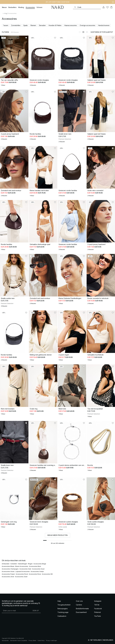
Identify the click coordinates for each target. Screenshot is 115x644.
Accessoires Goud (38, 569)
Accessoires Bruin (35, 566)
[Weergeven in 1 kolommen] (80, 32)
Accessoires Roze (35, 574)
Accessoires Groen (8, 571)
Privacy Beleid (32, 641)
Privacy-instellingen (51, 641)
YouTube (98, 616)
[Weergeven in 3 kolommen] (87, 32)
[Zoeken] (87, 7)
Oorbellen (14, 564)
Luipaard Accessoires (23, 571)
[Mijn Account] (104, 7)
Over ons (79, 601)
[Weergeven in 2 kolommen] (83, 32)
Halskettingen (22, 564)
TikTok (97, 605)
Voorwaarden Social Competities (19, 641)
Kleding (4, 13)
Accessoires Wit (47, 574)
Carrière (79, 605)
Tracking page (63, 612)
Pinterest (97, 612)
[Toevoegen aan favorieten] (26, 38)
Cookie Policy (41, 641)
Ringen (30, 564)
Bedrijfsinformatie (82, 609)
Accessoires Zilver (8, 577)
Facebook (98, 609)
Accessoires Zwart (21, 577)
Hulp (59, 601)
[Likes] (107, 7)
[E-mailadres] (16, 611)
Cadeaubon (62, 616)
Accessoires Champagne (10, 569)
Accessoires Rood (22, 574)
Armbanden (6, 564)
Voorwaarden (5, 641)
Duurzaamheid (81, 612)
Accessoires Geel (25, 569)
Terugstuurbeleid (64, 605)
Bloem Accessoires (22, 566)
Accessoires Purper (8, 574)
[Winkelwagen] (111, 7)
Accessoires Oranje (37, 571)
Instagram (98, 601)
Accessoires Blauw (8, 566)
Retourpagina (62, 609)
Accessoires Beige (40, 564)
